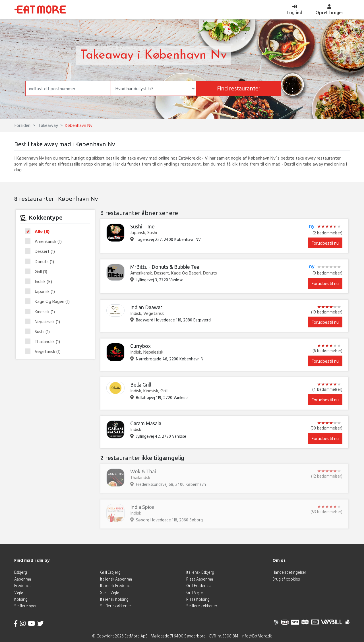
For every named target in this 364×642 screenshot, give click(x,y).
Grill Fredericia (199, 586)
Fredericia (23, 586)
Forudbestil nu (325, 243)
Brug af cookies (286, 579)
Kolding (21, 599)
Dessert (42, 251)
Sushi (39, 332)
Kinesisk (42, 312)
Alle (39, 232)
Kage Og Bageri (49, 302)
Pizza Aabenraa (200, 579)
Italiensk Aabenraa (116, 579)
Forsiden (22, 125)
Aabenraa (23, 579)
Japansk (42, 292)
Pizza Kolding (198, 599)
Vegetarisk (45, 351)
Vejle (19, 592)
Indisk (40, 282)
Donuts (41, 262)
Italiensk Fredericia (116, 586)
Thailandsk (44, 342)
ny (312, 226)
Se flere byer (25, 606)
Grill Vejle (195, 592)
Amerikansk (45, 241)
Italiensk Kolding (114, 599)
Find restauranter (239, 88)
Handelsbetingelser (289, 572)
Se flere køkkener (116, 606)
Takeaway (48, 125)
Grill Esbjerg (110, 572)
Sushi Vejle (110, 592)
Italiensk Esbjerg (200, 572)
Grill (38, 272)
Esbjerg (21, 572)
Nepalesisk (44, 322)
